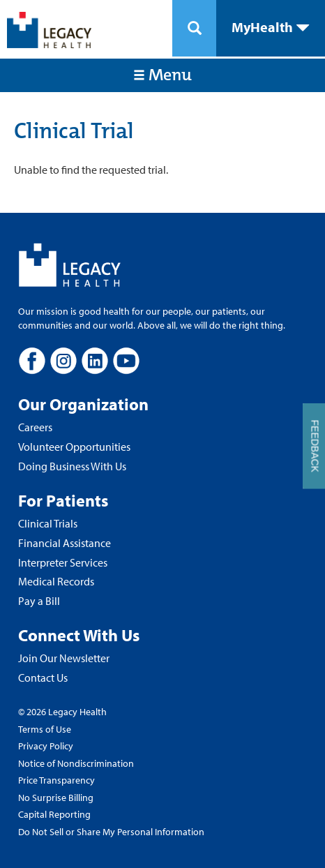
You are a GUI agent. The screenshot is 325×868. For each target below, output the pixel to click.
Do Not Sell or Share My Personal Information (111, 832)
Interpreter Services (63, 562)
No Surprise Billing (56, 798)
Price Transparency (56, 780)
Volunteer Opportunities (74, 447)
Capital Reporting (54, 814)
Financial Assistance (65, 543)
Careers (35, 427)
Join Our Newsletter (64, 658)
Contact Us (43, 678)
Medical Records (56, 581)
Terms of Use (45, 729)
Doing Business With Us (72, 466)
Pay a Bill (39, 601)
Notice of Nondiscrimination (76, 763)
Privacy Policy (46, 746)
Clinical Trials (48, 523)
